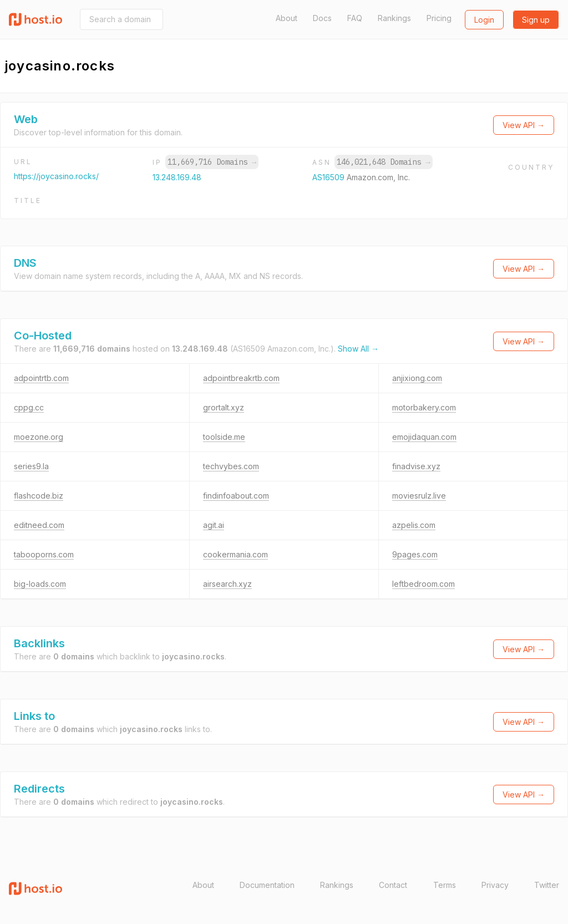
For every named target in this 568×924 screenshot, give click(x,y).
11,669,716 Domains (212, 162)
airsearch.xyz (227, 584)
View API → (524, 125)
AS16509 (329, 177)
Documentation (267, 885)
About (286, 18)
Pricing (439, 18)
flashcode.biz (39, 496)
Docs (322, 18)
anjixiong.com (417, 378)
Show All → (358, 349)
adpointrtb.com (41, 378)
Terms (445, 885)
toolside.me (224, 437)
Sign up (536, 20)
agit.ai (214, 525)
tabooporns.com (44, 554)
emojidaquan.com (424, 437)
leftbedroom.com (424, 584)
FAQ (355, 18)
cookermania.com (235, 554)
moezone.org (39, 437)
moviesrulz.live (419, 496)
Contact (393, 885)
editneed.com (39, 525)
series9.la (31, 466)
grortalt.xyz (224, 407)
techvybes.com (231, 466)
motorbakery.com (424, 407)
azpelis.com (414, 525)
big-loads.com (40, 584)
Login (484, 20)
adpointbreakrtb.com (241, 378)
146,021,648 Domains (383, 162)
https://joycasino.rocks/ (56, 176)
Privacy (495, 885)
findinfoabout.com (236, 496)
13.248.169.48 (177, 177)
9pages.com (415, 554)
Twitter (547, 885)
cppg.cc (29, 407)
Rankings (394, 18)
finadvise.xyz (416, 466)
